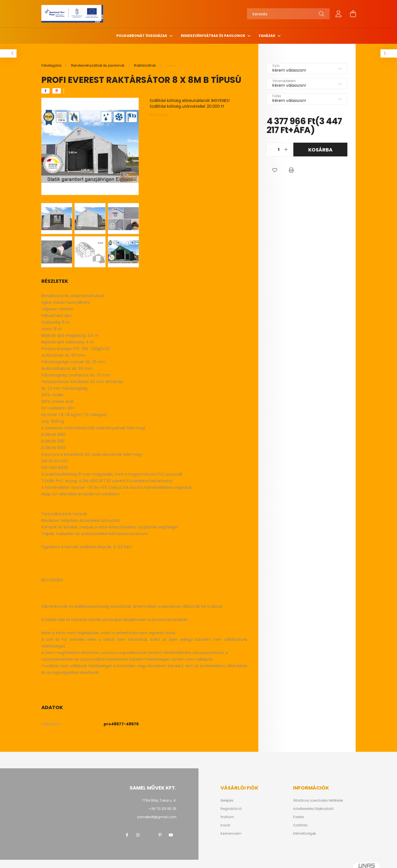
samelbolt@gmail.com (157, 817)
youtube (171, 835)
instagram (138, 835)
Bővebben (159, 115)
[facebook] (45, 91)
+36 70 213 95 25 (163, 809)
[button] (275, 170)
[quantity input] (279, 150)
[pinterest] (57, 91)
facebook (127, 835)
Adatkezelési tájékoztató (313, 809)
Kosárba (320, 150)
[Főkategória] (52, 65)
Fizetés (299, 817)
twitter (149, 835)
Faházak (268, 36)
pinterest (160, 835)
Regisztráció (231, 809)
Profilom (227, 817)
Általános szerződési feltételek (318, 801)
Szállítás (300, 825)
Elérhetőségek (305, 834)
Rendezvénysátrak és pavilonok (214, 36)
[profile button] (339, 14)
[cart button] (353, 14)
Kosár (225, 825)
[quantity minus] (271, 150)
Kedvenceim (231, 834)
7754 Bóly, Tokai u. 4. (159, 800)
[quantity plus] (286, 150)
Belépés (227, 801)
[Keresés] (288, 14)
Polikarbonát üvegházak (142, 36)
